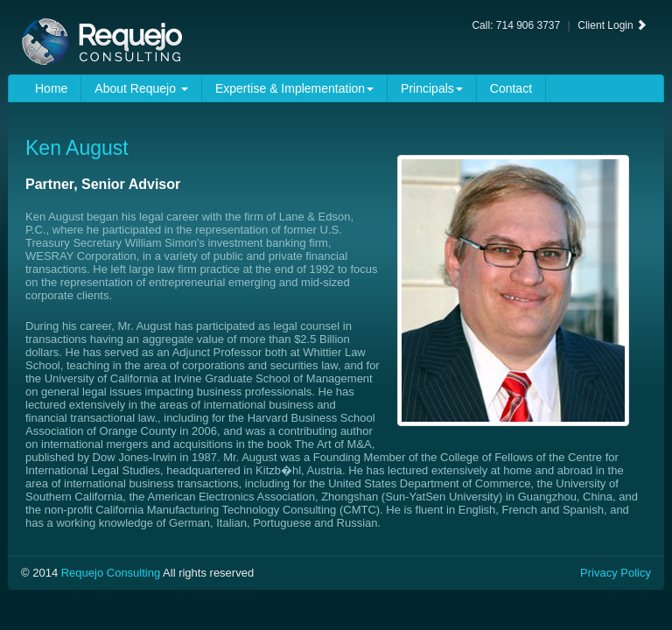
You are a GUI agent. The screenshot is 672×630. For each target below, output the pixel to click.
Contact (511, 88)
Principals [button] (432, 88)
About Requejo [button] (141, 88)
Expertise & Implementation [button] (294, 88)
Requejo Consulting (111, 573)
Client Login (612, 25)
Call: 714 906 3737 (516, 25)
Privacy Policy (616, 573)
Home (51, 88)
